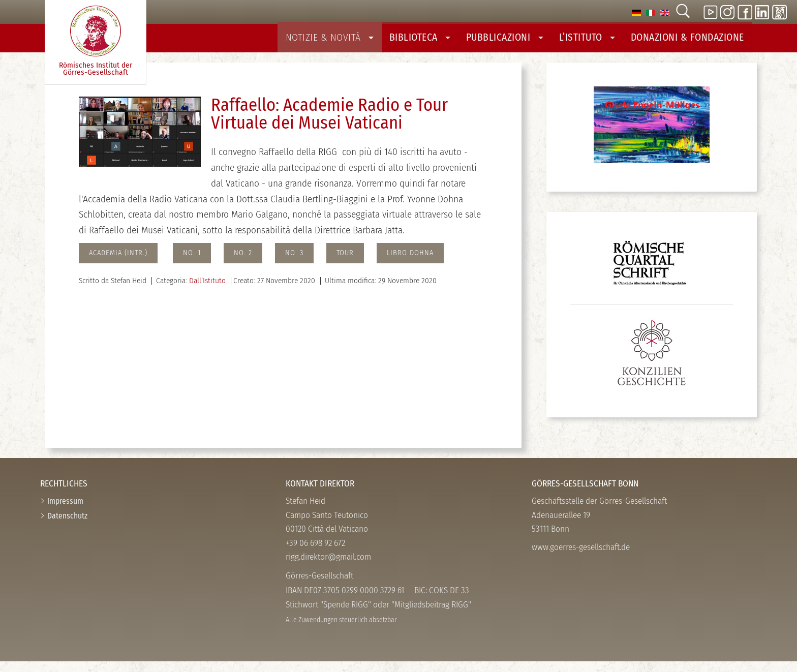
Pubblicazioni (524, 42)
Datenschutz (67, 526)
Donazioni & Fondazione (693, 42)
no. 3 (294, 264)
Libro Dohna (410, 264)
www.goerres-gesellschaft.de (581, 558)
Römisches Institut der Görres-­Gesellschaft (96, 41)
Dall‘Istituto (207, 291)
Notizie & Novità (362, 42)
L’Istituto (601, 42)
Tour (345, 264)
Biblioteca (445, 42)
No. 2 (243, 264)
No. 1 (192, 264)
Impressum (65, 511)
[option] (636, 12)
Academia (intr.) (118, 264)
